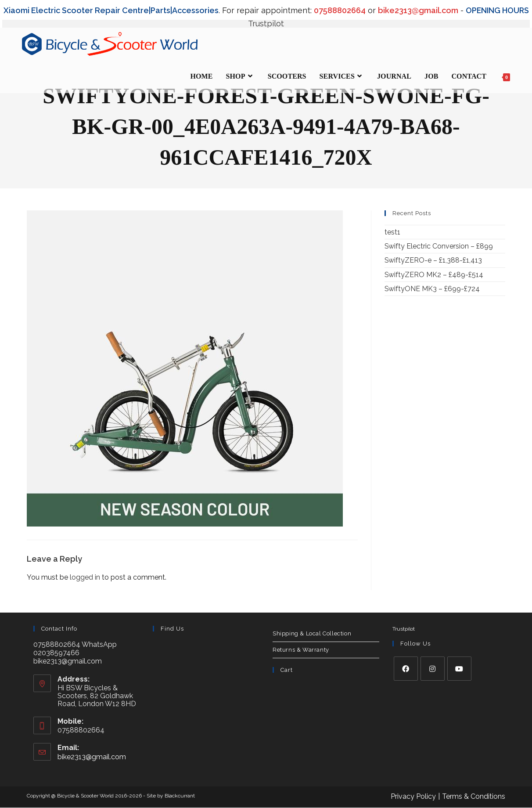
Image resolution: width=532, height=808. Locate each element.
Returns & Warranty (301, 649)
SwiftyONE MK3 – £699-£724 (432, 289)
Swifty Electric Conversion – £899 (439, 246)
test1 (392, 232)
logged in (85, 577)
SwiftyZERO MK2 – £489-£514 (434, 275)
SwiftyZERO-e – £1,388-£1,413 (433, 260)
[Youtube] (459, 669)
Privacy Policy (413, 796)
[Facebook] (406, 669)
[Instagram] (433, 669)
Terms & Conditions (474, 796)
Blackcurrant (180, 796)
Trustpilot (266, 23)
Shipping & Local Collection (312, 633)
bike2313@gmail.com (92, 756)
